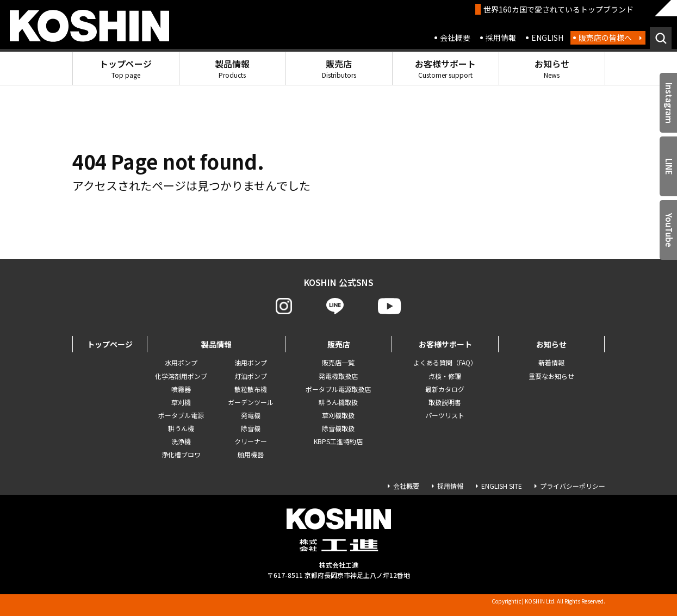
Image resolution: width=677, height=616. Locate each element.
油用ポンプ (251, 362)
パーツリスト (445, 415)
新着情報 (551, 362)
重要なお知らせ (551, 376)
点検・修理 (445, 376)
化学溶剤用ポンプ (181, 376)
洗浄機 (181, 441)
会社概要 (455, 38)
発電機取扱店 (338, 376)
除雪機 (251, 428)
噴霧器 (181, 389)
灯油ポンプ (251, 376)
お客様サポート (445, 68)
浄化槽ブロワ (181, 454)
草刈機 (181, 402)
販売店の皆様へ (605, 38)
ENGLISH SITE (502, 486)
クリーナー (251, 441)
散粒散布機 (251, 389)
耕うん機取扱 (338, 402)
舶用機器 (251, 454)
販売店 (339, 68)
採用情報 (501, 38)
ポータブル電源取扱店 (338, 389)
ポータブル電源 (181, 415)
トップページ (126, 68)
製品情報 (232, 68)
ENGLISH (547, 38)
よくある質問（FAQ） (445, 362)
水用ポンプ (181, 362)
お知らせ (552, 68)
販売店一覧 (338, 362)
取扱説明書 (445, 402)
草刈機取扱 (338, 415)
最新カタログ (445, 389)
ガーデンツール (251, 402)
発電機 (251, 415)
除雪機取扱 (338, 428)
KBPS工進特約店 (338, 441)
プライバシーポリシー (573, 486)
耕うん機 (181, 428)
